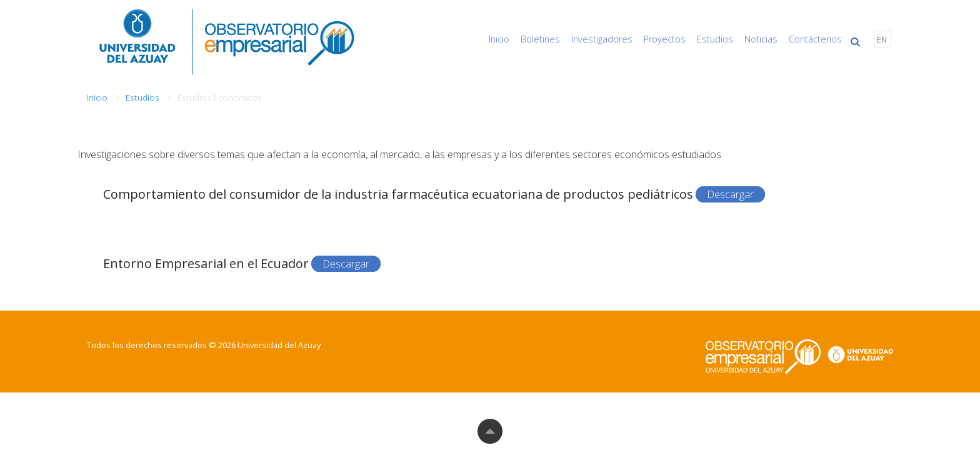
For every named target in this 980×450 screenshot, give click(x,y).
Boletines (564, 39)
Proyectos (680, 39)
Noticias (769, 39)
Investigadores (622, 39)
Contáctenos (819, 39)
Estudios (727, 39)
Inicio (527, 39)
